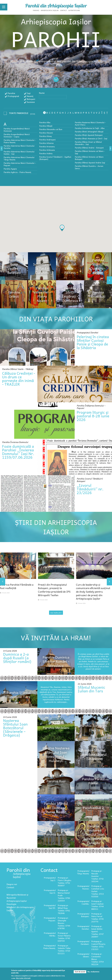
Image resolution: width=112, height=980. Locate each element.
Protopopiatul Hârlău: (50, 934)
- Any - (17, 114)
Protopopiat (13, 96)
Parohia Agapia (10, 169)
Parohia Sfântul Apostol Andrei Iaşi (90, 163)
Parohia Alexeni (46, 133)
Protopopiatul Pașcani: (50, 919)
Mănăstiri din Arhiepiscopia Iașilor (20, 909)
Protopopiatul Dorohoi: (83, 928)
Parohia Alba (45, 122)
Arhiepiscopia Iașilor (50, 10)
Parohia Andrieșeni (47, 140)
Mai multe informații (23, 978)
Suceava (31, 102)
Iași (29, 93)
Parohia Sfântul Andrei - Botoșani (89, 148)
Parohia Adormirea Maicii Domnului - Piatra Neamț (20, 141)
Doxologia (11, 904)
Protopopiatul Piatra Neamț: (49, 947)
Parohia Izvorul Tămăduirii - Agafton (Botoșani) (55, 158)
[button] (62, 228)
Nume (42, 93)
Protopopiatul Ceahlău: (83, 902)
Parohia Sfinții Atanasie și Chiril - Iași (91, 138)
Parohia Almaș (45, 136)
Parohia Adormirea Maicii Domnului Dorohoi (19, 147)
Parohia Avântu (46, 153)
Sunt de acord (80, 972)
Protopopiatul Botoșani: (83, 915)
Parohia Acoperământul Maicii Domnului (17, 130)
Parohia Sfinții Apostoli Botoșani (89, 135)
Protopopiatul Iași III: (50, 907)
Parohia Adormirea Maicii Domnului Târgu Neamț (19, 158)
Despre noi (12, 884)
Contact (63, 10)
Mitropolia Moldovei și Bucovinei (17, 896)
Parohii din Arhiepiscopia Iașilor (56, 6)
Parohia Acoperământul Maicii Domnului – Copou (17, 135)
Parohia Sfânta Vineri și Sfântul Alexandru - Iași (88, 143)
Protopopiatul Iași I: (50, 879)
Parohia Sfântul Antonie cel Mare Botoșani (89, 158)
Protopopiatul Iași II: (50, 891)
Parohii (36, 10)
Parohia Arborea (46, 143)
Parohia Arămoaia (47, 150)
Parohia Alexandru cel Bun (51, 129)
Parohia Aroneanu (47, 146)
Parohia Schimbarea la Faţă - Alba (90, 128)
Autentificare (74, 10)
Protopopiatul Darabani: (83, 943)
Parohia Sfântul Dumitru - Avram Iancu (89, 167)
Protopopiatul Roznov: (83, 887)
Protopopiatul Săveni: (83, 955)
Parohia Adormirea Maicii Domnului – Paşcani (20, 164)
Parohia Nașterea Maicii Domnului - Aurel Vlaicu (90, 124)
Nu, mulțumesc (93, 972)
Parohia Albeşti (46, 126)
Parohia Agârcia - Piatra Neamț (17, 172)
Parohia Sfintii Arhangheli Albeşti (89, 132)
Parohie (11, 93)
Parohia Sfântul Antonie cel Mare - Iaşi (90, 152)
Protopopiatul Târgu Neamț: (83, 872)
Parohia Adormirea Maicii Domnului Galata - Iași (19, 153)
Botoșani (31, 99)
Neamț (30, 96)
